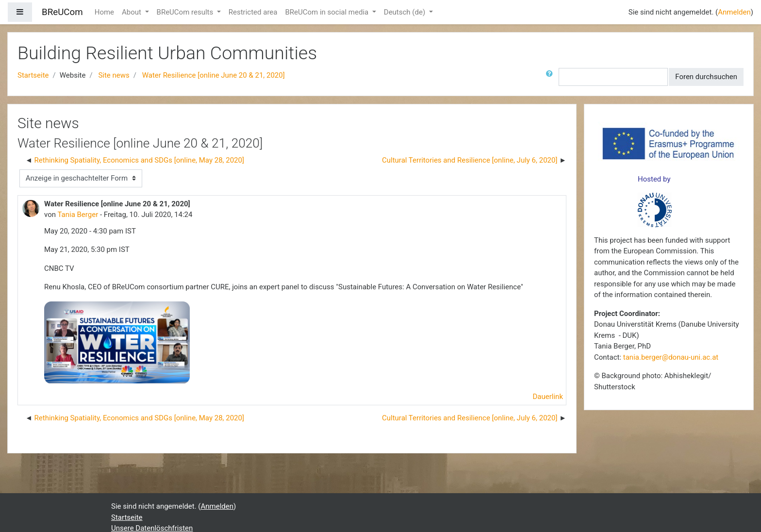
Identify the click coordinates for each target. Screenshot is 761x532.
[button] (551, 77)
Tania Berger (78, 215)
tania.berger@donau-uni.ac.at (671, 357)
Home (104, 12)
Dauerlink (548, 397)
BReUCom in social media (328, 12)
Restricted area (253, 12)
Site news (114, 75)
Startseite (33, 75)
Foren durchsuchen (706, 77)
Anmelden (734, 12)
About (132, 12)
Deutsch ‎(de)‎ (405, 12)
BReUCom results (186, 12)
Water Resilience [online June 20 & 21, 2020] (214, 75)
